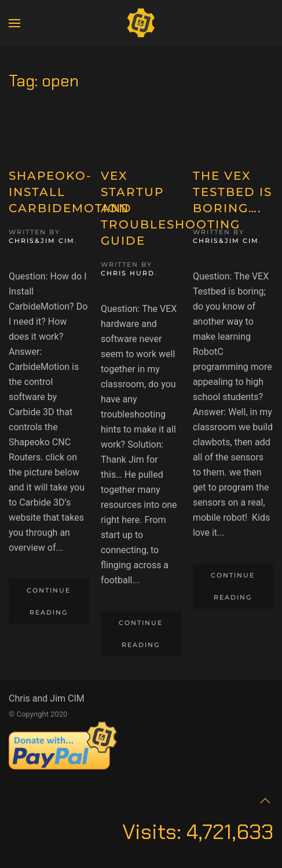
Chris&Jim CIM (42, 241)
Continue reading (49, 601)
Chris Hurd (128, 273)
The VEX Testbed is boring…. (232, 192)
